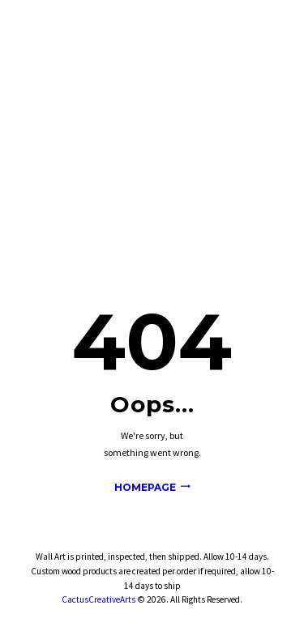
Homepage (145, 487)
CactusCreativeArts (98, 599)
